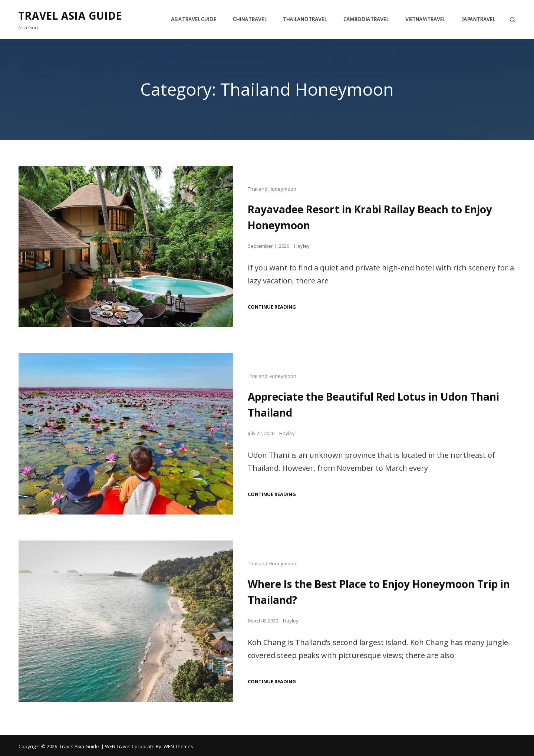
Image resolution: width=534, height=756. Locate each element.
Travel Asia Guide (72, 16)
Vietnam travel (425, 19)
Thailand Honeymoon (272, 189)
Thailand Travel (305, 19)
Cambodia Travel (366, 19)
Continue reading (272, 306)
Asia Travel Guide (193, 19)
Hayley (302, 245)
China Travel (249, 19)
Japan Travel (478, 19)
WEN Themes (178, 745)
